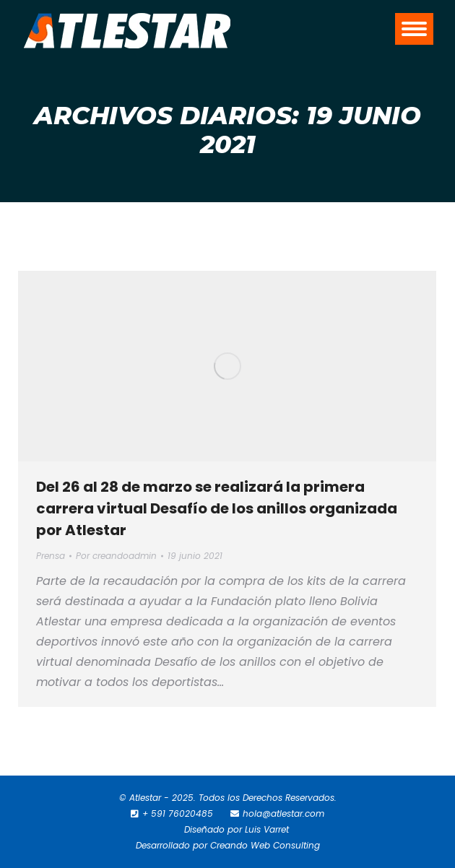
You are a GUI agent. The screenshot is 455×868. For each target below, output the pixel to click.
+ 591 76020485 (178, 813)
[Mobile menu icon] (414, 29)
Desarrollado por (173, 845)
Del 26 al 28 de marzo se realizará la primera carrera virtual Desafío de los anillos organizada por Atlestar (217, 508)
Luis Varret (267, 829)
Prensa (51, 556)
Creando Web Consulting (265, 845)
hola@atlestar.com (283, 813)
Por (116, 556)
